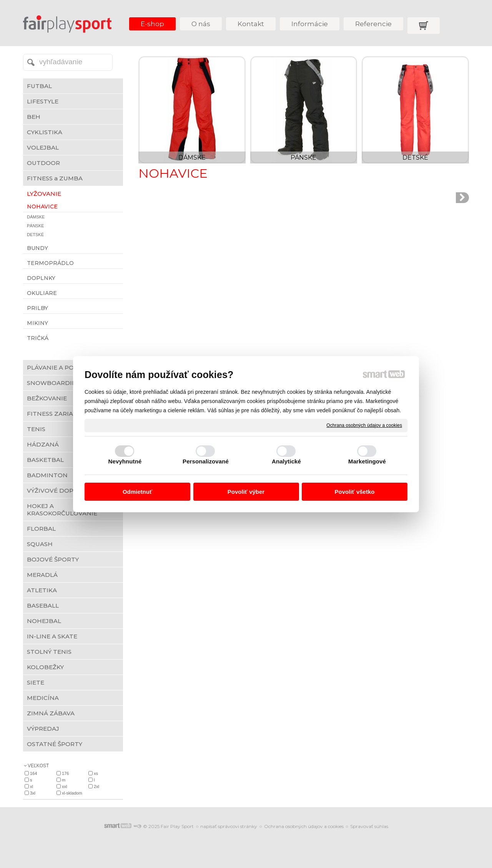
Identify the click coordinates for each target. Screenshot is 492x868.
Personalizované (206, 461)
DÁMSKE (192, 157)
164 (33, 773)
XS (96, 773)
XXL (64, 786)
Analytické (286, 461)
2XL (96, 786)
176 (65, 773)
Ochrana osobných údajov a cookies (364, 425)
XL (32, 786)
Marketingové (367, 461)
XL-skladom (72, 793)
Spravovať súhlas (369, 826)
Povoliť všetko (355, 492)
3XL (33, 793)
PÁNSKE (303, 157)
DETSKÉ (415, 157)
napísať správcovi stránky (229, 826)
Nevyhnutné (125, 461)
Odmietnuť (137, 492)
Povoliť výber (246, 492)
